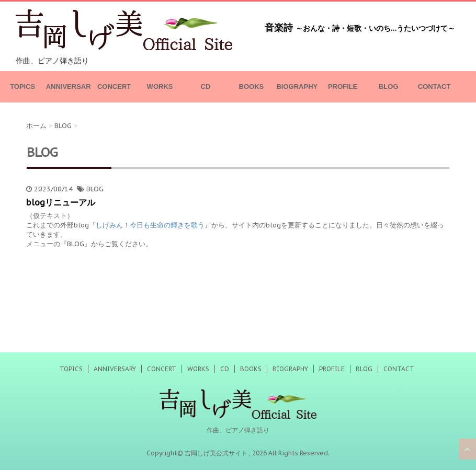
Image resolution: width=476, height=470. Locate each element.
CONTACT (434, 87)
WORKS (160, 87)
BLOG (389, 87)
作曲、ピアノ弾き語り (238, 430)
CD (206, 87)
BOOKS (252, 87)
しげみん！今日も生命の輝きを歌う (150, 225)
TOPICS (22, 87)
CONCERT (114, 87)
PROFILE (343, 87)
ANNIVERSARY (69, 93)
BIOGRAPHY (297, 87)
